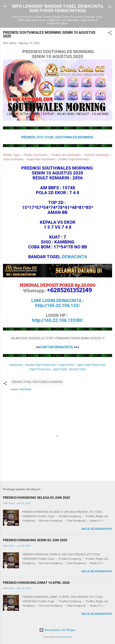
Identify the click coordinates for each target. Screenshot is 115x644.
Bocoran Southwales (97, 155)
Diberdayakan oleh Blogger (58, 630)
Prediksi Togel (11, 155)
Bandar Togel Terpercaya (41, 365)
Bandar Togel (77, 369)
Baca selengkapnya (97, 529)
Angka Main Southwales (41, 159)
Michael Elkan (66, 637)
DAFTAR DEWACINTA (57, 347)
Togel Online (67, 365)
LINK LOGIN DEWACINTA (56, 301)
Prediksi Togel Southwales (74, 159)
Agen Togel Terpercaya (91, 365)
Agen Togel (60, 369)
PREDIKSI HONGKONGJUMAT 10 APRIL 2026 (36, 583)
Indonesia (25, 389)
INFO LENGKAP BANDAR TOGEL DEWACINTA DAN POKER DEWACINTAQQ (57, 8)
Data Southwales (14, 159)
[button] (110, 33)
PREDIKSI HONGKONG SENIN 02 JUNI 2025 (35, 540)
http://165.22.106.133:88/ (57, 320)
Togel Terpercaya (40, 369)
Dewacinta (16, 365)
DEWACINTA (74, 257)
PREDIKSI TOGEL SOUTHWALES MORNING (37, 382)
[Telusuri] (110, 7)
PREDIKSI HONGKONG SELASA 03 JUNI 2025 (36, 498)
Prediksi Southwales (36, 155)
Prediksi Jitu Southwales (66, 155)
